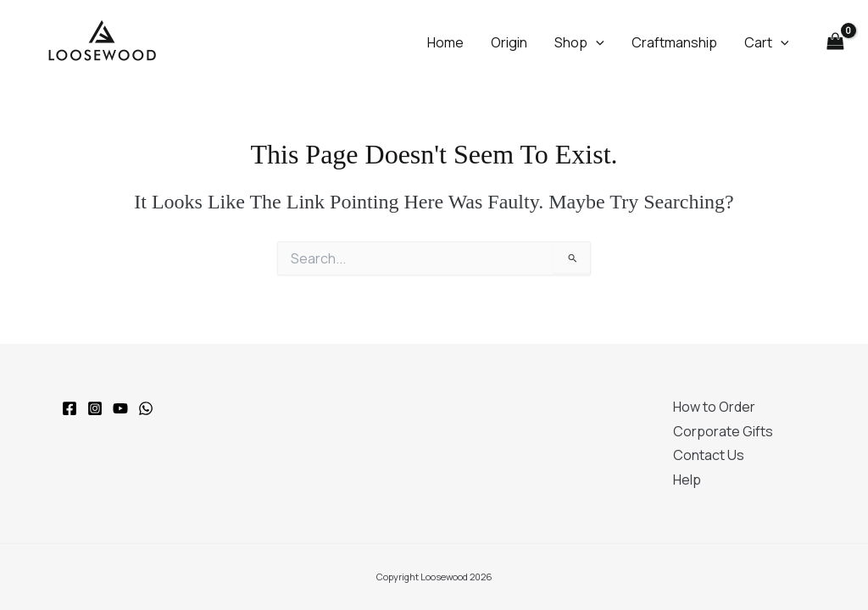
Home (445, 42)
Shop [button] (579, 42)
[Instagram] (95, 408)
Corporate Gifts (723, 431)
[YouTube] (120, 408)
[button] (596, 42)
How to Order (714, 407)
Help (687, 480)
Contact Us (709, 455)
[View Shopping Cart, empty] (835, 42)
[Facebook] (70, 408)
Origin (509, 42)
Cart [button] (767, 42)
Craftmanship (674, 42)
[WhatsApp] (146, 408)
